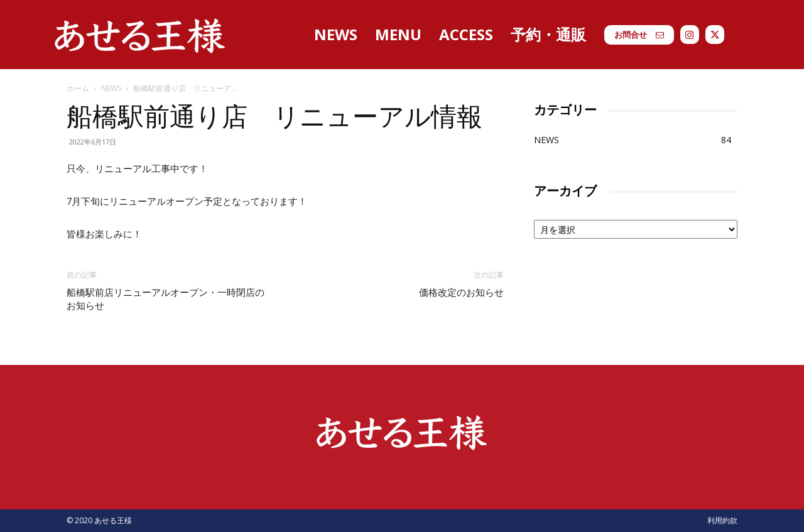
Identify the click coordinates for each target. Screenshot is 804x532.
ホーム (78, 88)
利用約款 (722, 520)
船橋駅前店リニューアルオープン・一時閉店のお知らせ (166, 299)
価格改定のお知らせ (461, 293)
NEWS (111, 88)
